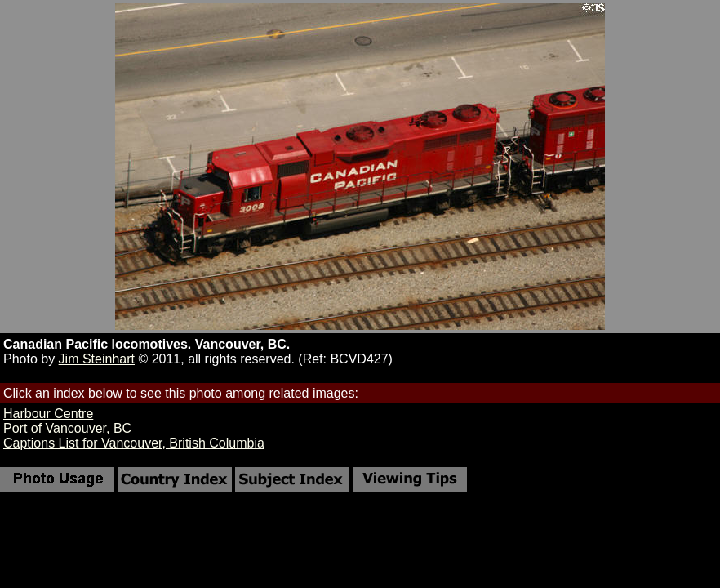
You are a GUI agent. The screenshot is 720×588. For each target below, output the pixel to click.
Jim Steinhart (97, 359)
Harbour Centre (48, 414)
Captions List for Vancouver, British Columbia (134, 443)
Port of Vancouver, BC (67, 428)
